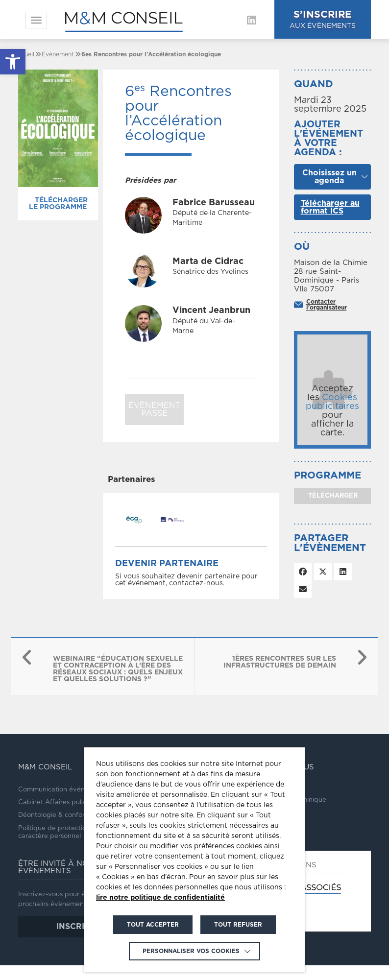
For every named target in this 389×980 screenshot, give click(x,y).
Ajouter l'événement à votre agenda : (328, 139)
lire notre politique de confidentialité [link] (160, 898)
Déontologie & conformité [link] (58, 815)
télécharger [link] (332, 496)
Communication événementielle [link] (68, 790)
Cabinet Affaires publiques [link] (60, 802)
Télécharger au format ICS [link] (330, 207)
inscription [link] (83, 927)
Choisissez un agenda (329, 177)
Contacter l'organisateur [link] (327, 305)
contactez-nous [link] (196, 583)
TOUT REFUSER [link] (238, 925)
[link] (13, 62)
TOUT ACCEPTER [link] (153, 925)
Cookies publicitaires (332, 402)
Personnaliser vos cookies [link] (191, 951)
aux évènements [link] (327, 19)
